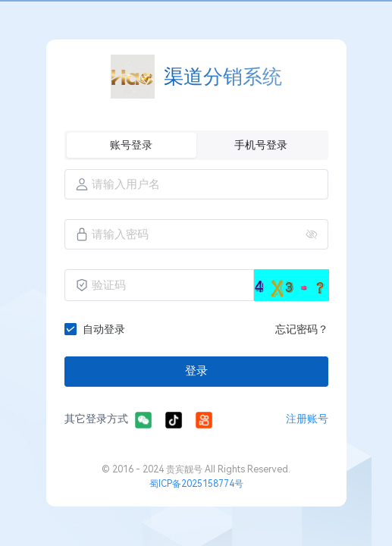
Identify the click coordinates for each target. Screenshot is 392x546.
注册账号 (307, 419)
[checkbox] (98, 329)
